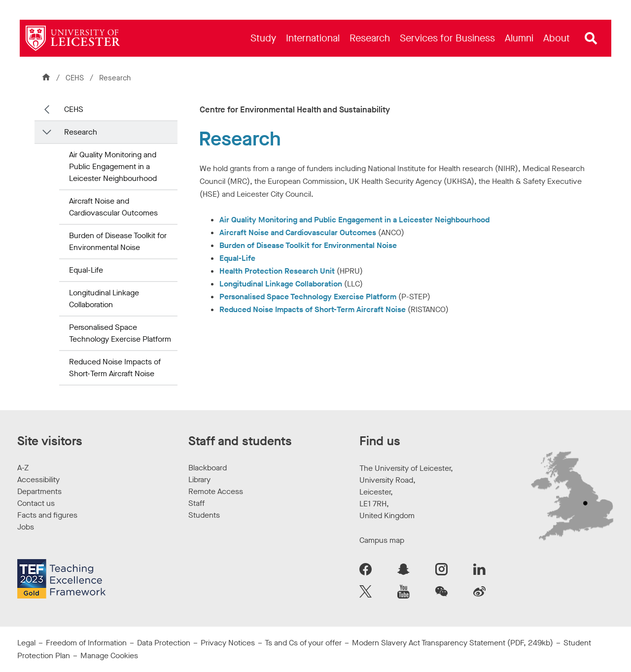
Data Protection (164, 643)
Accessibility (38, 479)
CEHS (76, 78)
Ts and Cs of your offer (303, 643)
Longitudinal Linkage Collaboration (104, 299)
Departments (39, 491)
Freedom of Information (86, 643)
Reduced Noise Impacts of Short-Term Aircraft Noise (115, 368)
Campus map (382, 540)
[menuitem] (263, 38)
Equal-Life (86, 270)
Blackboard (208, 468)
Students (204, 515)
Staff (196, 503)
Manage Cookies (109, 655)
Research (81, 132)
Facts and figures (47, 515)
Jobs (26, 527)
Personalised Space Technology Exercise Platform (120, 333)
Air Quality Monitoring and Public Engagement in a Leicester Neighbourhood (113, 166)
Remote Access (216, 491)
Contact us (36, 503)
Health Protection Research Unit (277, 271)
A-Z (23, 468)
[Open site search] (591, 38)
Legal (26, 643)
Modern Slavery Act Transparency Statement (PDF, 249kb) (453, 643)
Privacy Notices (228, 643)
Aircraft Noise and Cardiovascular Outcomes (113, 207)
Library (199, 479)
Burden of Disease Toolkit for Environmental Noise (118, 241)
